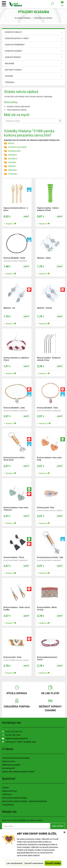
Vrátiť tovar (7, 794)
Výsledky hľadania (43, 18)
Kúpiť (26, 216)
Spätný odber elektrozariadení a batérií (18, 772)
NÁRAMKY (13, 155)
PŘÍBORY (12, 166)
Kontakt (5, 788)
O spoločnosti (8, 805)
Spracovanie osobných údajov (15, 798)
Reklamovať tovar (9, 791)
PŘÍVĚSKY (12, 170)
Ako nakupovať (8, 768)
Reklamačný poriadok (11, 765)
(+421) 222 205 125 (14, 732)
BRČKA (11, 143)
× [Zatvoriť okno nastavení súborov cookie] (64, 832)
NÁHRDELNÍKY (15, 151)
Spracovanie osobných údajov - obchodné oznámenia (24, 801)
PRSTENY (12, 162)
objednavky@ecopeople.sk (17, 738)
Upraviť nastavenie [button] (34, 863)
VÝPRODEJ (10, 82)
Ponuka (4, 4)
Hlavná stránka (23, 18)
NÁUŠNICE (13, 159)
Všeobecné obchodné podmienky (16, 758)
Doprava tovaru (9, 761)
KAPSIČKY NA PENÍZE (17, 147)
